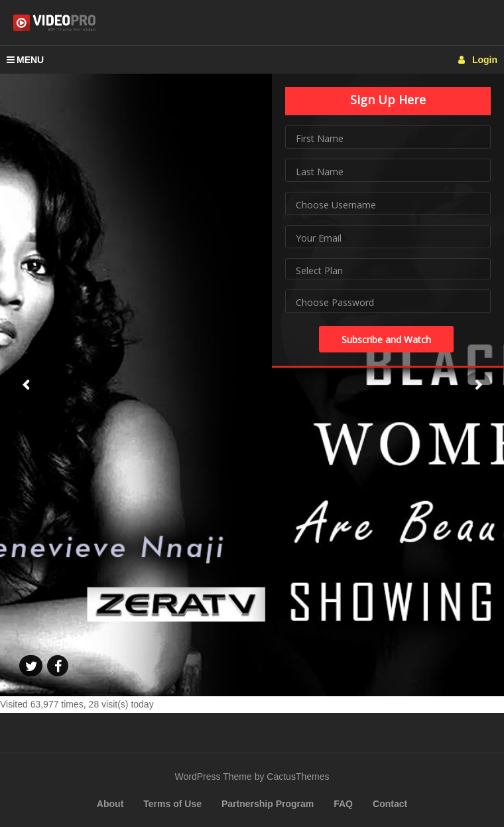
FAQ (343, 804)
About (110, 804)
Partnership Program (268, 804)
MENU (25, 60)
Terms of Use (172, 804)
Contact (390, 804)
